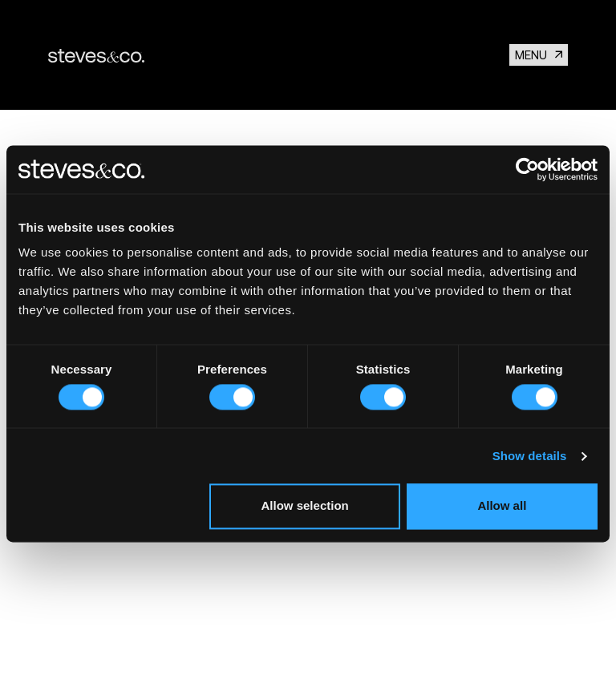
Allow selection (305, 506)
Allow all (502, 506)
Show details (530, 456)
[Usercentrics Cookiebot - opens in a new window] (527, 169)
